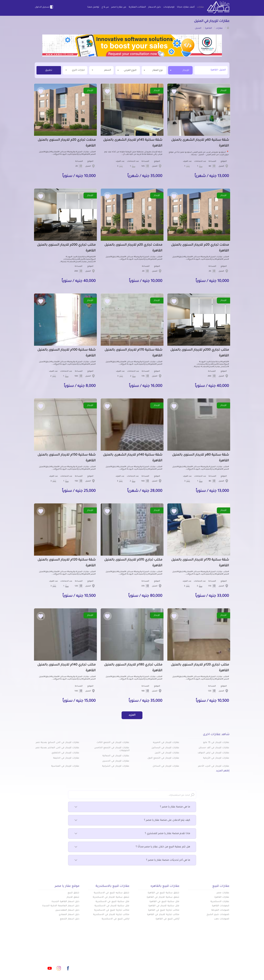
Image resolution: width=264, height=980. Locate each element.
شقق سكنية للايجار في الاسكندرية (111, 897)
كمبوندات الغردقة (220, 910)
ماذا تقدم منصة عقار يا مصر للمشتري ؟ (132, 834)
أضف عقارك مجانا (186, 7)
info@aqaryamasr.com (51, 953)
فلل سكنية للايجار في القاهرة (164, 906)
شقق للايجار (73, 897)
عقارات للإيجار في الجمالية (116, 756)
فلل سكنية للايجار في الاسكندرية (112, 906)
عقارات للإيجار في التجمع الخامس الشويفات (112, 749)
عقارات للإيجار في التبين (167, 753)
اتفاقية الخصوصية (107, 964)
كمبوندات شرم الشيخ (218, 915)
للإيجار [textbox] (186, 70)
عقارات (200, 7)
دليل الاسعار (155, 7)
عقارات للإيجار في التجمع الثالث (113, 743)
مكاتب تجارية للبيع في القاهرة (164, 910)
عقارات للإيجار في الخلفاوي (65, 753)
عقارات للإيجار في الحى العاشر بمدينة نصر (58, 748)
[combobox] (180, 70)
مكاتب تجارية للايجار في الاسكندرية (111, 915)
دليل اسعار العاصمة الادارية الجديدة (61, 906)
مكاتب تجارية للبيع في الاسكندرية (112, 910)
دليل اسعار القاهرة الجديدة (65, 902)
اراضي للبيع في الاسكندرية (116, 919)
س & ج (105, 7)
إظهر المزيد (223, 771)
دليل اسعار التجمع (70, 919)
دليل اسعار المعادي (69, 915)
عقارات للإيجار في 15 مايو (216, 743)
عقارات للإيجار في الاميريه (166, 743)
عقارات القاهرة (222, 897)
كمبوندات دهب (222, 919)
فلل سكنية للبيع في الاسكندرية (112, 902)
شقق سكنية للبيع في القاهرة (163, 893)
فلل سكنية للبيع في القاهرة (164, 902)
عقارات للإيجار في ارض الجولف (213, 753)
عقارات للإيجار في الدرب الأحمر (214, 766)
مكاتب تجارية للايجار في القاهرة (163, 915)
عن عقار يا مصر (119, 7)
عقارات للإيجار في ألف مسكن (214, 748)
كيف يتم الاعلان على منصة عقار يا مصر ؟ (132, 820)
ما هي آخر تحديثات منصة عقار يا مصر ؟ (132, 860)
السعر (101, 70)
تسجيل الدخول (44, 7)
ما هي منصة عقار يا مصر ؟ (132, 807)
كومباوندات (169, 7)
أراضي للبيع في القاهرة (167, 919)
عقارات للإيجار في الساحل (166, 766)
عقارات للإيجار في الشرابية (116, 766)
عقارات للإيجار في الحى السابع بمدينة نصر (58, 743)
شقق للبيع (74, 893)
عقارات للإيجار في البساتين (165, 748)
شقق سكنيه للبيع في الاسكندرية (112, 893)
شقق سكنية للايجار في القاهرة (163, 897)
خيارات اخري (75, 70)
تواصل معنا (93, 7)
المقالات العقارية (137, 7)
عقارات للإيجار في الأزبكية (216, 758)
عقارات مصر (223, 893)
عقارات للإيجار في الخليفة (66, 758)
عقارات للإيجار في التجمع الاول (163, 758)
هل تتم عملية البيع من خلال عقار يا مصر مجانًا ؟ (132, 847)
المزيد (132, 715)
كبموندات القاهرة (221, 906)
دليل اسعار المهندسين (67, 910)
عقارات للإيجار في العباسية (65, 766)
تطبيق (49, 70)
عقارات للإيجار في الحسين (116, 761)
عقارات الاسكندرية (220, 902)
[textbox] (154, 70)
